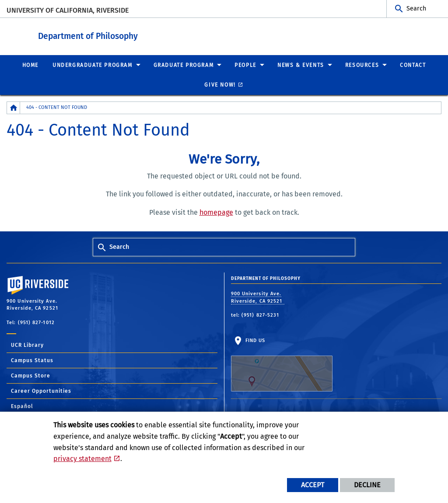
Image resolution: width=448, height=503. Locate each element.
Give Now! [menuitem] (220, 84)
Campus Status (32, 360)
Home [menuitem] (30, 65)
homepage (216, 212)
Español (22, 406)
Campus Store (31, 375)
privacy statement (82, 459)
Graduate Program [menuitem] (184, 65)
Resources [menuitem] (362, 65)
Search (416, 9)
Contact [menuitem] (413, 65)
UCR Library (27, 345)
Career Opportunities (41, 391)
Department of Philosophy (142, 34)
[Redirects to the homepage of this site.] (14, 107)
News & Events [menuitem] (301, 65)
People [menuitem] (245, 65)
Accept (313, 485)
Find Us (282, 364)
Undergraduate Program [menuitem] (93, 65)
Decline (367, 485)
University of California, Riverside (68, 10)
